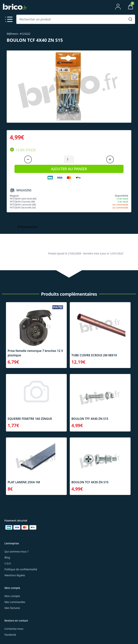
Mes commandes (15, 602)
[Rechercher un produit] (72, 19)
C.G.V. (8, 563)
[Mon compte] (118, 7)
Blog (7, 557)
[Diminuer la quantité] (28, 159)
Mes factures (12, 608)
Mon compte (12, 596)
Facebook (10, 635)
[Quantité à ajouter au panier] (69, 159)
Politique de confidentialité (21, 569)
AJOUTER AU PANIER (69, 169)
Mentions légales (15, 575)
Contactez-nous (14, 629)
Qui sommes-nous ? (17, 551)
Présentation (28, 227)
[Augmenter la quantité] (110, 159)
